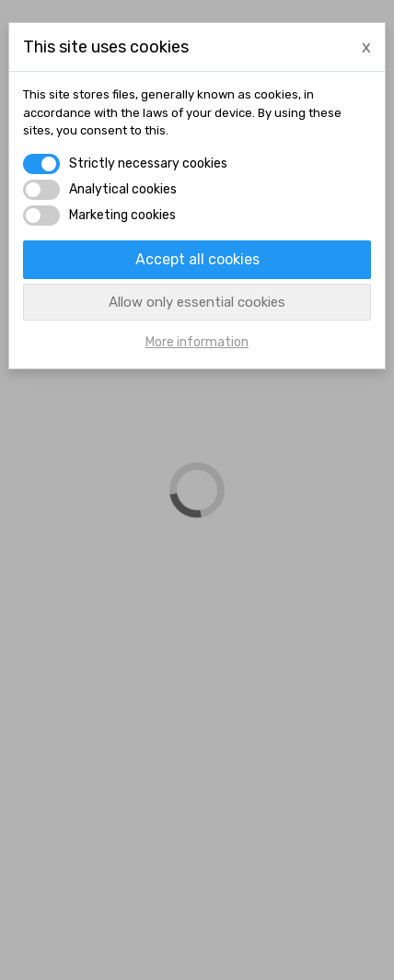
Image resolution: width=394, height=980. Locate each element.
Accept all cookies (197, 259)
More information (197, 342)
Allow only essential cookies (197, 302)
